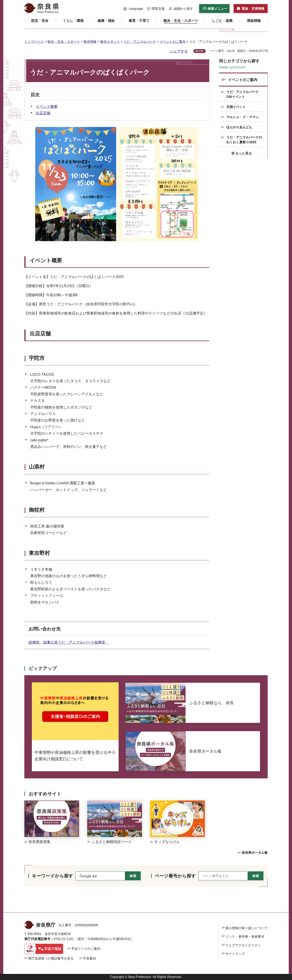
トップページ (34, 42)
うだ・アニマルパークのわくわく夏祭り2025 (244, 140)
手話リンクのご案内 (86, 949)
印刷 (201, 51)
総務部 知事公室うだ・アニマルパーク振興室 (69, 642)
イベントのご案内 (173, 42)
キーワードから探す (53, 876)
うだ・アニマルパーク (140, 42)
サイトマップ (235, 954)
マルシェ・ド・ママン (243, 117)
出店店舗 (43, 113)
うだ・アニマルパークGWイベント (243, 94)
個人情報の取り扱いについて (246, 928)
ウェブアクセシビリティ (243, 945)
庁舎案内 (89, 958)
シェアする (179, 51)
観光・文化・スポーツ (64, 42)
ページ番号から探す (175, 876)
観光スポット (110, 42)
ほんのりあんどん (239, 127)
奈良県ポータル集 (255, 853)
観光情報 (90, 42)
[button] (133, 9)
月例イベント (236, 107)
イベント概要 (47, 107)
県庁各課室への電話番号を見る (51, 958)
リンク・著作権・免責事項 (245, 937)
